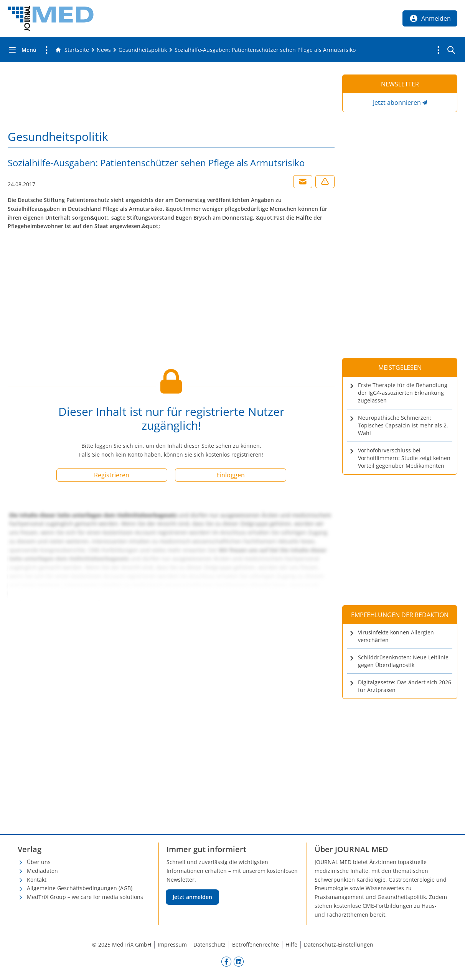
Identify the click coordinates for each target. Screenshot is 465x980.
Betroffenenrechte (256, 944)
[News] (104, 50)
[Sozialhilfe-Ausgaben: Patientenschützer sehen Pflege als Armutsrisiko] (265, 50)
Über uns (39, 862)
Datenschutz (209, 944)
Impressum (172, 944)
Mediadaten (42, 871)
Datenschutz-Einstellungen (339, 944)
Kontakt (37, 880)
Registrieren (112, 475)
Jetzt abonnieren (397, 103)
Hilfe (291, 944)
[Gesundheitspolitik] (143, 50)
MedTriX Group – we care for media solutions (85, 897)
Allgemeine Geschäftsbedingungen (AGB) (80, 888)
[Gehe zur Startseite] (72, 50)
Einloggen (231, 475)
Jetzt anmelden (192, 897)
